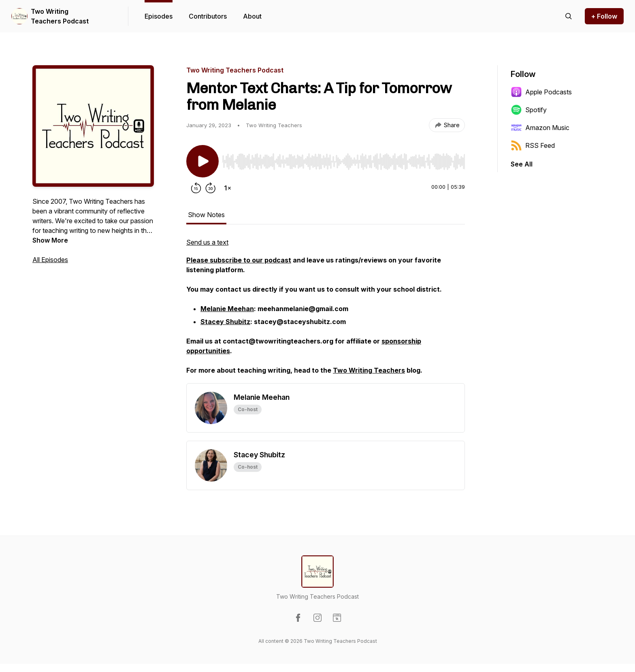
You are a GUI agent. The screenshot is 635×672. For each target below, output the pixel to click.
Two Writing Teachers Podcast (60, 16)
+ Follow (604, 16)
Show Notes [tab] (206, 215)
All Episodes (50, 260)
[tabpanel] (326, 310)
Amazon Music (540, 128)
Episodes (159, 16)
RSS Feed (533, 145)
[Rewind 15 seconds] (196, 188)
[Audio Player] (343, 159)
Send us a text (207, 242)
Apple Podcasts (541, 92)
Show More (50, 240)
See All (522, 164)
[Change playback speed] (228, 188)
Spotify (529, 110)
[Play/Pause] (202, 161)
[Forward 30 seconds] (211, 188)
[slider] (343, 162)
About (252, 16)
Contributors (208, 16)
